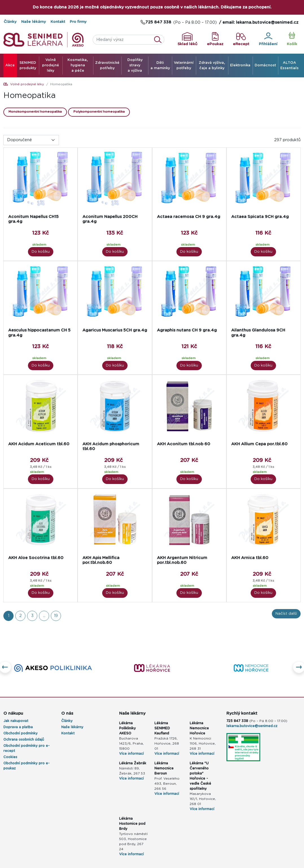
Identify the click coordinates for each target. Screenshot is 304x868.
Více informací (131, 754)
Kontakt (58, 22)
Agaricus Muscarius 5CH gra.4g (115, 330)
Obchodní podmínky (20, 733)
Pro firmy (78, 22)
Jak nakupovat (16, 721)
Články (10, 22)
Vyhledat (159, 40)
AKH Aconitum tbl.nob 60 (184, 444)
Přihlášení (268, 39)
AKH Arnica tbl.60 (250, 558)
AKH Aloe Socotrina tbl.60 (36, 558)
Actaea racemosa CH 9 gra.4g (189, 217)
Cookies (10, 757)
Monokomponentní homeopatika (35, 112)
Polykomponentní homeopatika (99, 112)
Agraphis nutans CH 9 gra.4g (187, 330)
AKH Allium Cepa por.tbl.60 (259, 444)
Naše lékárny (34, 22)
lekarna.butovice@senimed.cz (252, 726)
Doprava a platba (18, 727)
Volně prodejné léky (27, 84)
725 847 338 (237, 721)
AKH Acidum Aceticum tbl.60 (39, 444)
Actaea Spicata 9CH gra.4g (260, 217)
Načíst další (286, 614)
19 (56, 616)
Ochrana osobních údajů (24, 740)
